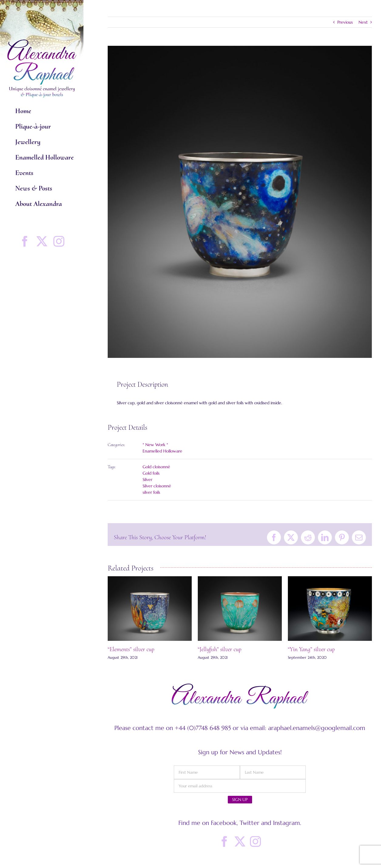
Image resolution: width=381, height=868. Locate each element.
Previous (345, 22)
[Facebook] (224, 842)
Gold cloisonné (156, 467)
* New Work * (155, 445)
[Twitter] (240, 842)
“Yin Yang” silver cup (311, 649)
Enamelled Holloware (162, 451)
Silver (147, 479)
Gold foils (151, 473)
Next (363, 22)
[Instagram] (255, 842)
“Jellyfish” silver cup (220, 649)
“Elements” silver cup (131, 649)
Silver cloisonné (157, 486)
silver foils (151, 492)
